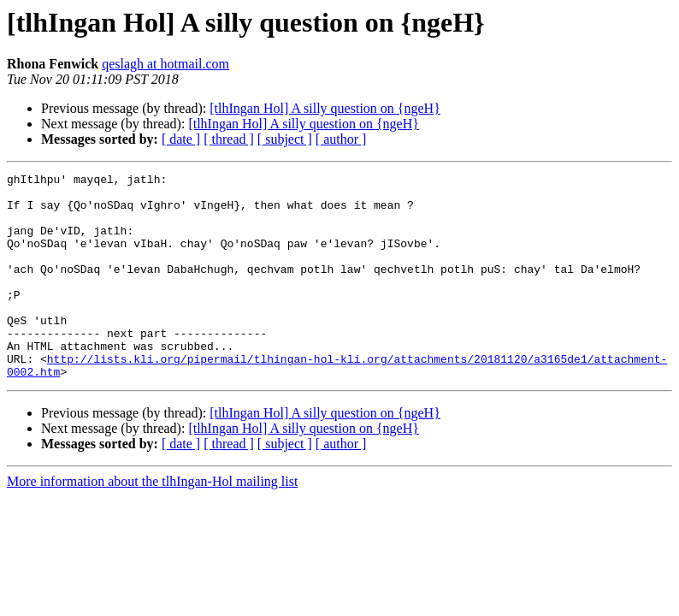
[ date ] (181, 139)
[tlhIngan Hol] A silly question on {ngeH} (325, 108)
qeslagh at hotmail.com (165, 64)
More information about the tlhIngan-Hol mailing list (152, 522)
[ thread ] (229, 139)
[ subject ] (285, 139)
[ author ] (341, 139)
